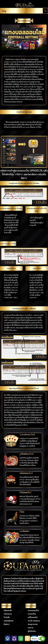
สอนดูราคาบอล (33, 624)
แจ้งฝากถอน (8, 614)
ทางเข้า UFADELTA (34, 621)
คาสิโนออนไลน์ (33, 617)
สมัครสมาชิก (8, 610)
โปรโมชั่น (7, 617)
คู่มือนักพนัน (32, 631)
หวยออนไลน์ (32, 614)
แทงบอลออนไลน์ (33, 610)
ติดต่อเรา (7, 624)
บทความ (31, 628)
